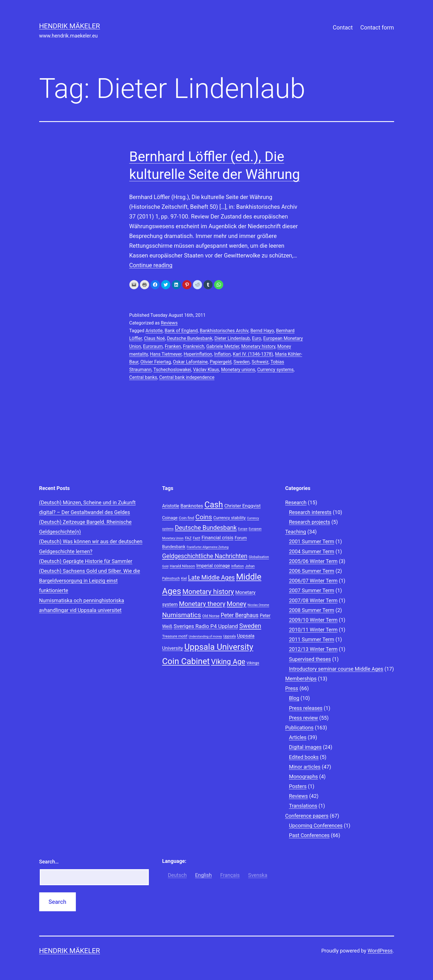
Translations (303, 806)
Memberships (301, 679)
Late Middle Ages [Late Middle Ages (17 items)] (211, 577)
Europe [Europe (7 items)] (243, 529)
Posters (298, 786)
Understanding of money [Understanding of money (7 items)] (205, 636)
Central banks (143, 377)
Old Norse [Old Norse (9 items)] (211, 616)
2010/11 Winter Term (313, 630)
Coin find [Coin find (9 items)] (186, 518)
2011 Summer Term (312, 639)
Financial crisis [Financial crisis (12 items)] (217, 538)
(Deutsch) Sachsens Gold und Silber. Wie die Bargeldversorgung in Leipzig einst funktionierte (90, 581)
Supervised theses (310, 659)
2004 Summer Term (312, 551)
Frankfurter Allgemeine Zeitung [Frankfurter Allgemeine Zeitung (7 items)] (207, 547)
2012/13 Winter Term (313, 649)
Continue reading (151, 265)
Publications (299, 728)
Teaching (296, 532)
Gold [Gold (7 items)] (165, 566)
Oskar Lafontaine (190, 362)
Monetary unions (238, 370)
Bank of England (181, 331)
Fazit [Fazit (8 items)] (197, 538)
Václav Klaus (206, 370)
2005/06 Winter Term (313, 561)
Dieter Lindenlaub (232, 338)
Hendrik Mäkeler (70, 26)
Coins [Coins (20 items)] (204, 517)
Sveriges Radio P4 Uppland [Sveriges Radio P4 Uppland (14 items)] (206, 626)
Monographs (304, 777)
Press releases (306, 708)
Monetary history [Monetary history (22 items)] (208, 592)
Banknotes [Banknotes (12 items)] (192, 506)
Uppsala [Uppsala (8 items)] (230, 636)
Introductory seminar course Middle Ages (336, 669)
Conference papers (307, 816)
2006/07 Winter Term (313, 581)
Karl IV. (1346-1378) (253, 354)
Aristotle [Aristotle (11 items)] (171, 506)
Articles (298, 737)
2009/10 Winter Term (313, 620)
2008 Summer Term (312, 610)
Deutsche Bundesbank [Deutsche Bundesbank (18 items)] (206, 528)
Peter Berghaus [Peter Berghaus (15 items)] (240, 615)
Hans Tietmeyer (166, 354)
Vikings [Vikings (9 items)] (253, 663)
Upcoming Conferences (316, 825)
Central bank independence (187, 377)
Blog (294, 698)
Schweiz (260, 362)
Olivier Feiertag (156, 362)
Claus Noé (154, 338)
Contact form (377, 27)
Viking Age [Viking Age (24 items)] (228, 662)
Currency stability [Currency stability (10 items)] (229, 518)
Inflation (222, 354)
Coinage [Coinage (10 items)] (170, 518)
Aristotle (154, 331)
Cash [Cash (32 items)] (214, 505)
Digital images (305, 747)
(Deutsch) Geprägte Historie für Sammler (86, 561)
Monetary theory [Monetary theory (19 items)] (202, 604)
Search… (49, 862)
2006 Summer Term (312, 571)
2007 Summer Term (312, 590)
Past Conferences (309, 835)
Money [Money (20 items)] (237, 604)
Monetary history (258, 346)
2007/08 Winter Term (313, 600)
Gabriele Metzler (223, 346)
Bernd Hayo (262, 331)
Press (292, 688)
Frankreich (193, 346)
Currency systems (275, 370)
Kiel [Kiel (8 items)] (184, 578)
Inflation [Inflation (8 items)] (238, 566)
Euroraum (153, 346)
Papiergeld (221, 362)
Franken (173, 346)
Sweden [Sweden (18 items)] (250, 626)
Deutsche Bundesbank (190, 338)
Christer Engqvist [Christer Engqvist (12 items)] (243, 506)
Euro (256, 338)
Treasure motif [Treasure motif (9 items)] (175, 636)
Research (296, 502)
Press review (304, 718)
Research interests (310, 512)
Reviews (169, 323)
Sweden (242, 362)
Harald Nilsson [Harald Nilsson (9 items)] (182, 566)
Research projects (310, 522)
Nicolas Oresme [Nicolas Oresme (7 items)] (258, 605)
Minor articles (305, 767)
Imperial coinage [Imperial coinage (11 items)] (213, 566)
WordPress (380, 951)
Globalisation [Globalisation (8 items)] (259, 557)
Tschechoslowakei (172, 370)
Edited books (304, 757)
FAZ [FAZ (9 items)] (188, 538)
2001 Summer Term (312, 541)
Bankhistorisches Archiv (224, 331)
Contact (343, 27)
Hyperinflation (198, 354)
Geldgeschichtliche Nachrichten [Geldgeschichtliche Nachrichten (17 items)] (205, 556)
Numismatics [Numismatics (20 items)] (182, 615)
